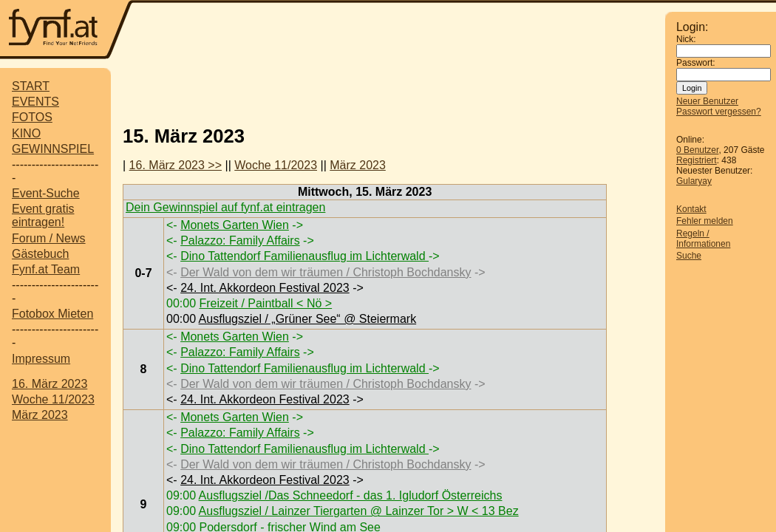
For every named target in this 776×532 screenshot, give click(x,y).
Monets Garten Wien (235, 225)
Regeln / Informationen (703, 239)
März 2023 (40, 415)
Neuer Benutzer (707, 101)
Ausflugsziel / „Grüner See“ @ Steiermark (308, 319)
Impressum (41, 359)
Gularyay (694, 181)
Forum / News (49, 238)
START (31, 86)
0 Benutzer (697, 150)
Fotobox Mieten (52, 314)
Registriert (697, 160)
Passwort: (696, 63)
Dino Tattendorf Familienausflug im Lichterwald (304, 256)
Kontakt (691, 209)
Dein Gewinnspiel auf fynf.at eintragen (225, 207)
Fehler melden (705, 221)
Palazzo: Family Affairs (240, 241)
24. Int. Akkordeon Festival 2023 (265, 288)
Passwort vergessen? (719, 112)
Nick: (686, 39)
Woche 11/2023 (53, 399)
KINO (26, 133)
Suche (689, 256)
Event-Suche (46, 193)
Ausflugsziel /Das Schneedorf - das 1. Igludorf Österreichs (351, 495)
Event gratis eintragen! (43, 215)
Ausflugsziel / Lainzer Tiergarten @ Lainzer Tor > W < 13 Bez (359, 511)
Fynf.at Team (46, 269)
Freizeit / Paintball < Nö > (265, 303)
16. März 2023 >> (176, 165)
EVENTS (35, 102)
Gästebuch (40, 254)
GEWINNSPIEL (53, 149)
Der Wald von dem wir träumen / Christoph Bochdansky (326, 272)
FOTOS (32, 117)
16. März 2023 (50, 384)
